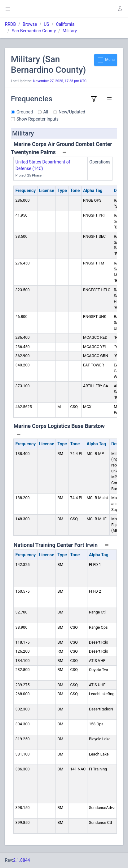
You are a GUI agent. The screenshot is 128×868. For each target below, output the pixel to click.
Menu (106, 60)
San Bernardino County (34, 31)
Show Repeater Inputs (38, 119)
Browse (30, 24)
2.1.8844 (22, 860)
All (46, 112)
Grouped (25, 112)
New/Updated (72, 112)
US (46, 24)
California (65, 24)
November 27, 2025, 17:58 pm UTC (60, 81)
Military (70, 31)
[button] (120, 9)
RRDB (10, 24)
